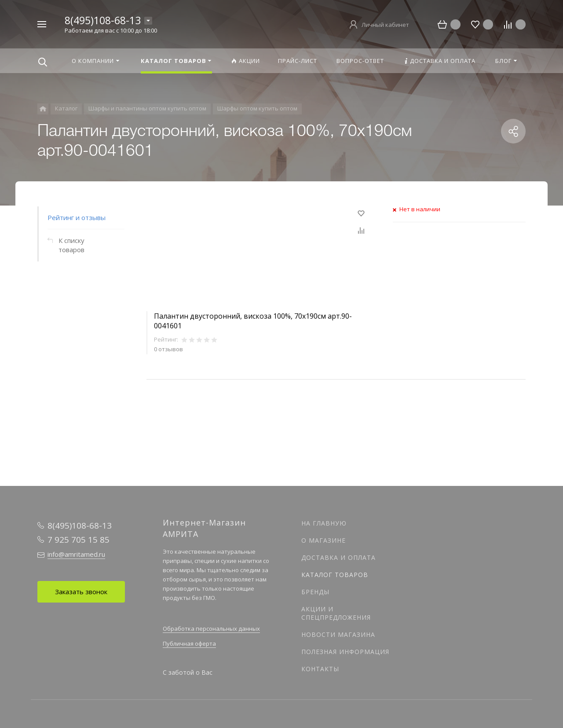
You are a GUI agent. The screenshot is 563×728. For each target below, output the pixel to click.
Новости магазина (338, 634)
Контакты (320, 669)
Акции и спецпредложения (336, 613)
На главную (324, 523)
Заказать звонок (81, 592)
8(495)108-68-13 (103, 20)
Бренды (315, 592)
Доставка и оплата (338, 557)
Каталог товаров (335, 575)
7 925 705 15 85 (79, 540)
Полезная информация (345, 652)
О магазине (324, 540)
